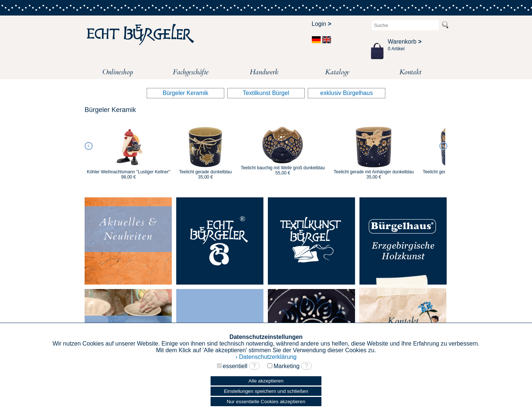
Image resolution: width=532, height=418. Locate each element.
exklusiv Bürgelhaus (347, 93)
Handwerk (264, 72)
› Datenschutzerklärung (266, 357)
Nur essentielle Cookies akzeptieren (266, 402)
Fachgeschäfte (191, 72)
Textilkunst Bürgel (266, 93)
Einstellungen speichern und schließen (266, 391)
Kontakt (410, 72)
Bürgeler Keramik (185, 93)
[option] (129, 150)
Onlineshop (118, 72)
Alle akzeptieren (266, 381)
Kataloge (337, 72)
